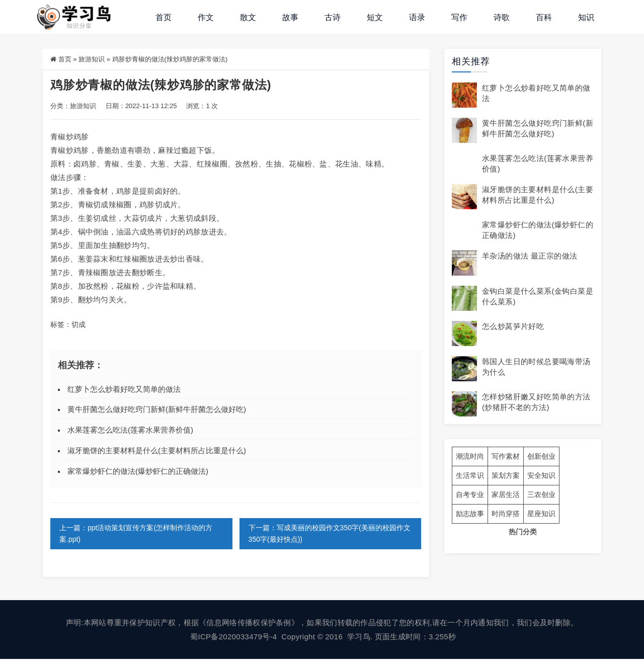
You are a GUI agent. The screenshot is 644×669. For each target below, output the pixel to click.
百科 (544, 17)
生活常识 (470, 475)
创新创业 (541, 456)
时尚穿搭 (506, 514)
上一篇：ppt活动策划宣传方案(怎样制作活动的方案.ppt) (136, 533)
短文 (375, 17)
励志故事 (470, 514)
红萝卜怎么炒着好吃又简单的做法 (124, 389)
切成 (78, 324)
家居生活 (506, 494)
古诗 (333, 17)
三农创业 (541, 494)
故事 (290, 17)
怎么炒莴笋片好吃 (513, 326)
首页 (164, 17)
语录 (417, 17)
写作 (459, 17)
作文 (206, 17)
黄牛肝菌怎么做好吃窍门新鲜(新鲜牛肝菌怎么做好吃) (157, 409)
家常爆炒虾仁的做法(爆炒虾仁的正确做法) (138, 471)
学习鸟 (359, 637)
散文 (248, 17)
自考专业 (470, 494)
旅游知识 (92, 59)
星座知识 (541, 514)
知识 (586, 17)
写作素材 (506, 456)
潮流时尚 (470, 456)
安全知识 (541, 475)
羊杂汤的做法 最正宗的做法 (530, 256)
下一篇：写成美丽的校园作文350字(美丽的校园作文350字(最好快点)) (330, 533)
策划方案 (506, 475)
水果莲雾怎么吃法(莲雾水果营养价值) (130, 430)
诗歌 (502, 17)
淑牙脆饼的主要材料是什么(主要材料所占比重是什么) (157, 450)
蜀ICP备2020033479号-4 (233, 637)
